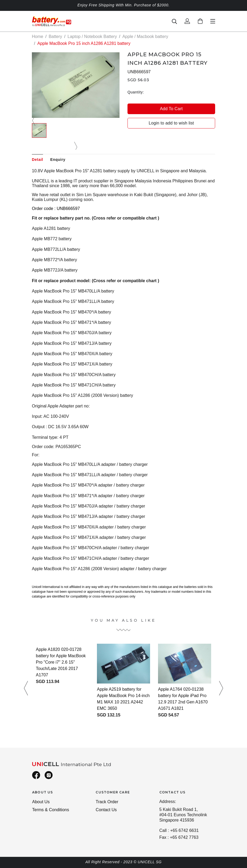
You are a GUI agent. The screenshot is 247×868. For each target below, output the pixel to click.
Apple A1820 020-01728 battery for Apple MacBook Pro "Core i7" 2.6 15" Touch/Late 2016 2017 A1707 (61, 662)
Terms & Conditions (51, 810)
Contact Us (106, 810)
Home (38, 36)
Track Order (107, 802)
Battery (55, 36)
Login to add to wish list (171, 123)
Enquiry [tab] (58, 160)
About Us (41, 802)
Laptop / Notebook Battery (92, 36)
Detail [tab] (37, 160)
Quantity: (136, 92)
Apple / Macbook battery (145, 36)
